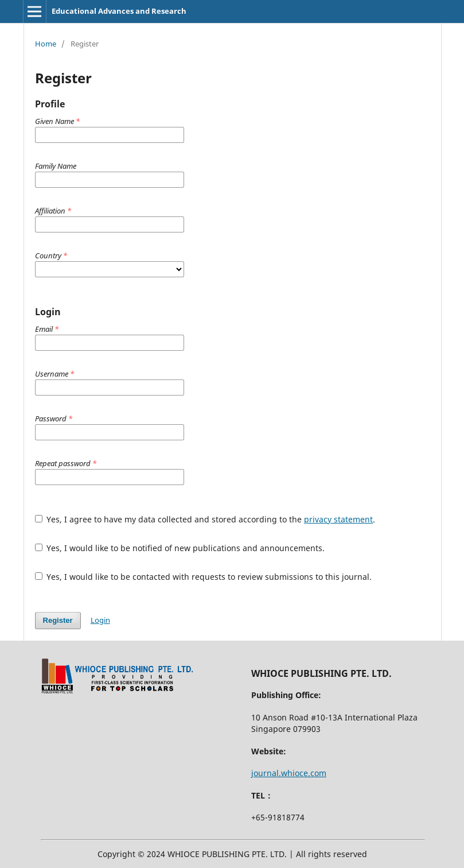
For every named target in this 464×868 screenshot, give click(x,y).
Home (46, 44)
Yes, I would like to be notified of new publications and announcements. (180, 548)
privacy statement (338, 519)
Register (58, 620)
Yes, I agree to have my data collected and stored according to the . (205, 519)
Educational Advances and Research (119, 11)
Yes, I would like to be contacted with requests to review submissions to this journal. (204, 577)
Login (100, 620)
